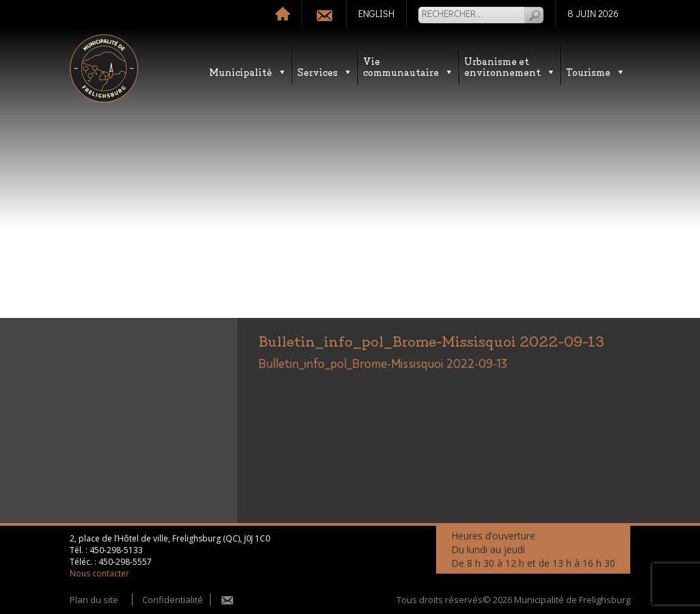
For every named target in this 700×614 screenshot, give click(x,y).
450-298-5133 (116, 550)
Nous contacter (99, 573)
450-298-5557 (125, 562)
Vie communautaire (408, 66)
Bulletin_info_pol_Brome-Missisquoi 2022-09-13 (383, 364)
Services (325, 71)
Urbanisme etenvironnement (510, 66)
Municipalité (248, 71)
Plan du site (94, 600)
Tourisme (596, 71)
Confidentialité (173, 600)
